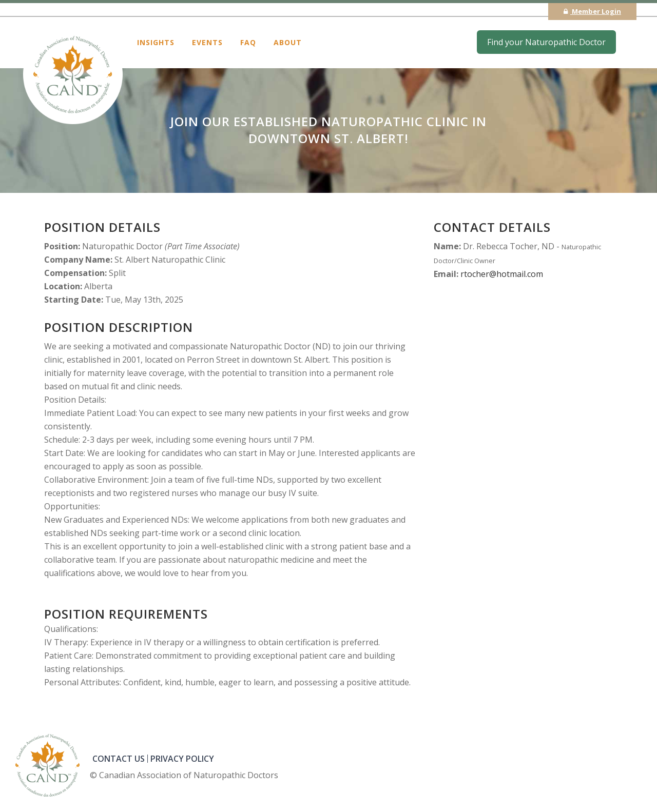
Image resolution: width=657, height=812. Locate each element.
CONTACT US (119, 759)
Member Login (592, 11)
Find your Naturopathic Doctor (546, 42)
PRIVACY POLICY (182, 759)
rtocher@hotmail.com (502, 274)
